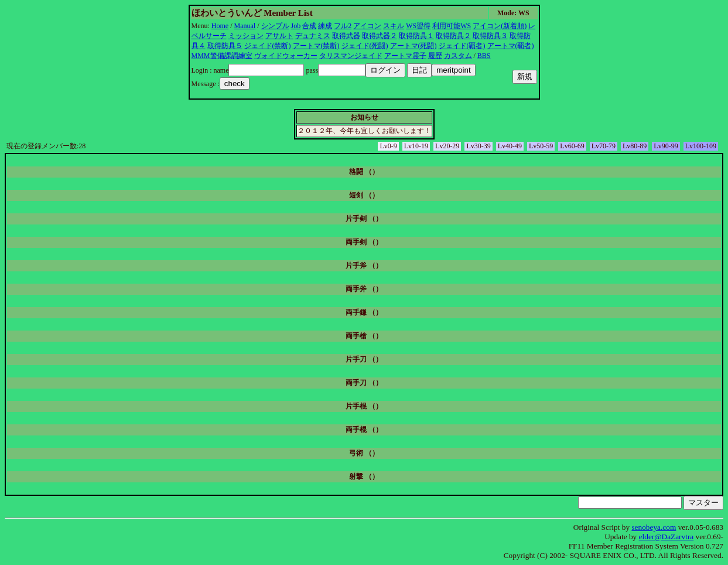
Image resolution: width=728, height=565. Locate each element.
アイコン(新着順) (500, 26)
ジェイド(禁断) (268, 46)
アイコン (367, 26)
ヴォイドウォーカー (286, 56)
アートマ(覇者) (511, 46)
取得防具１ (416, 36)
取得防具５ (225, 46)
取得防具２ (453, 36)
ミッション (246, 36)
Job (296, 26)
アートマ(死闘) (413, 46)
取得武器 (346, 36)
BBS (484, 56)
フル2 (343, 26)
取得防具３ (490, 36)
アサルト (279, 36)
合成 (309, 26)
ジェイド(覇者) (462, 46)
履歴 (435, 56)
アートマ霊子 (405, 56)
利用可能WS (452, 26)
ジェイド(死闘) (365, 46)
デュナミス (313, 36)
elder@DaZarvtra (667, 537)
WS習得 (418, 26)
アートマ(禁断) (316, 46)
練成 (325, 26)
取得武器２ (380, 36)
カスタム (458, 56)
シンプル (275, 26)
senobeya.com (654, 527)
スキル (394, 26)
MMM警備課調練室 (222, 56)
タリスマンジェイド (351, 56)
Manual (245, 26)
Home (220, 26)
